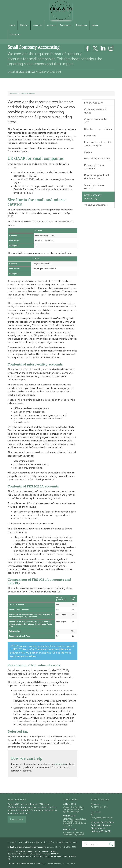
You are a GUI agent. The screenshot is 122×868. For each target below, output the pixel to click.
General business (28, 94)
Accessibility (43, 842)
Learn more (17, 819)
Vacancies (37, 25)
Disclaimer (56, 842)
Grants (88, 152)
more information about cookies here (60, 863)
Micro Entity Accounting (97, 158)
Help (73, 842)
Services (51, 25)
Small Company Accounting (93, 197)
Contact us (15, 34)
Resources (82, 25)
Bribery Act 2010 (94, 103)
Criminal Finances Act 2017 (96, 121)
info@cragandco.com (48, 72)
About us (24, 25)
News (95, 25)
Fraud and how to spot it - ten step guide (98, 144)
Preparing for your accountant (94, 167)
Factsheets (66, 25)
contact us (60, 764)
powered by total (61, 847)
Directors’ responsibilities (98, 129)
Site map (32, 842)
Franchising (90, 136)
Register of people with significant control (97, 177)
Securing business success (94, 187)
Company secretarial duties (96, 111)
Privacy (66, 842)
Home (13, 25)
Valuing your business (96, 205)
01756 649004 (99, 807)
